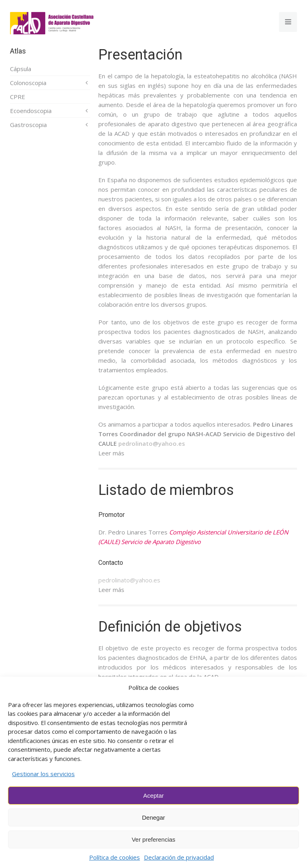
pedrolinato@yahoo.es (129, 580)
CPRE (18, 97)
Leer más (111, 453)
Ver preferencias (153, 839)
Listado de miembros (166, 490)
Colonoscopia (28, 83)
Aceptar (153, 796)
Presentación (140, 55)
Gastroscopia (28, 125)
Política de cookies (115, 857)
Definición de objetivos (170, 627)
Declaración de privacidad (179, 857)
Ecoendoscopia (31, 111)
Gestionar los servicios (43, 774)
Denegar (153, 817)
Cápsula (21, 69)
